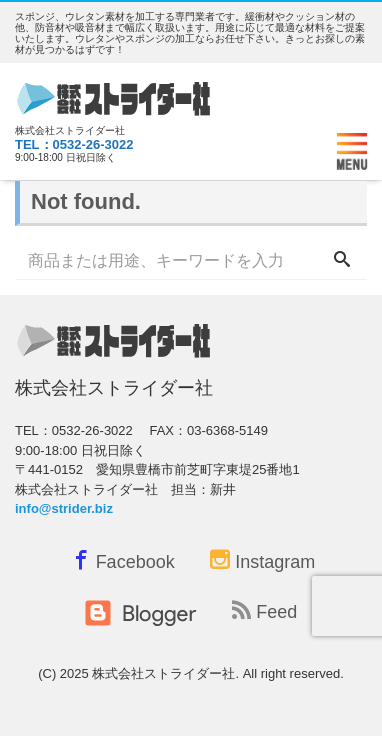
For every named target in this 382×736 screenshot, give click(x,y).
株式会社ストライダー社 (163, 673)
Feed (264, 611)
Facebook (121, 559)
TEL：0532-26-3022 (74, 144)
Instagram (262, 561)
